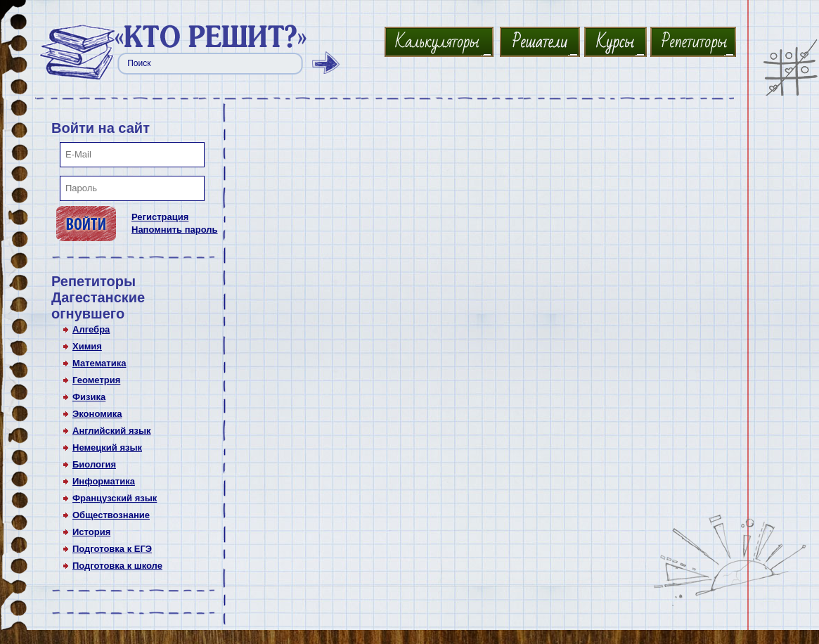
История (91, 532)
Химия (87, 346)
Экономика (97, 414)
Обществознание (111, 515)
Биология (94, 464)
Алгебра (91, 329)
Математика (99, 363)
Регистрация (160, 217)
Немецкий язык (107, 447)
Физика (89, 397)
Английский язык (112, 431)
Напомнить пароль (175, 230)
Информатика (104, 481)
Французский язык (115, 498)
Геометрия (96, 380)
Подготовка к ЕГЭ (112, 549)
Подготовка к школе (117, 566)
